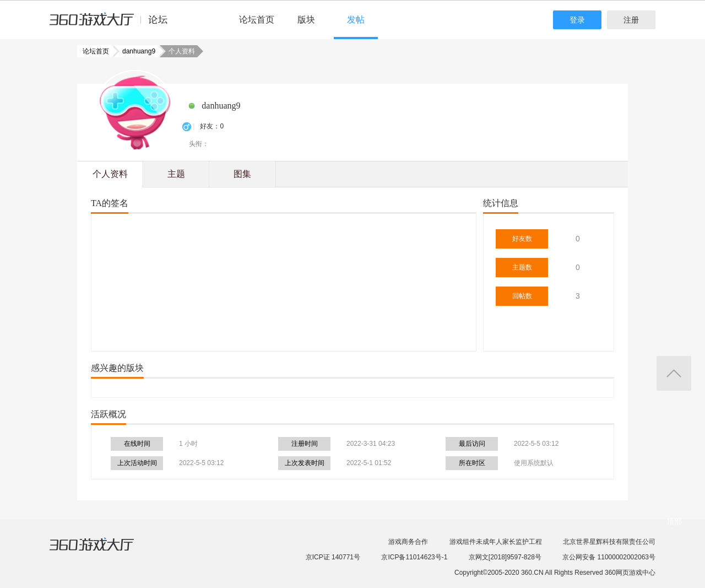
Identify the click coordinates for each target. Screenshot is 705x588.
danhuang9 (135, 51)
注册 (631, 20)
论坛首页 (257, 20)
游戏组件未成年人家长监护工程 (496, 542)
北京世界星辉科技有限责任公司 (609, 542)
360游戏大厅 (103, 551)
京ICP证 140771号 (333, 557)
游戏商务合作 (408, 542)
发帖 (356, 20)
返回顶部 (674, 373)
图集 (242, 174)
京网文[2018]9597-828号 (505, 557)
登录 (577, 20)
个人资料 (110, 174)
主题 (176, 174)
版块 (306, 20)
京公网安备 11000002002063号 (609, 557)
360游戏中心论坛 (113, 24)
